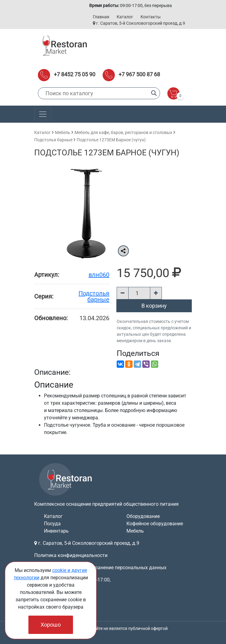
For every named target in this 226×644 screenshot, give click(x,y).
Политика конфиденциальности (71, 555)
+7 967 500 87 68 (139, 74)
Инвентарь (56, 531)
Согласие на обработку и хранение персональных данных (100, 568)
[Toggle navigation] (43, 114)
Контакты (151, 17)
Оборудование (143, 516)
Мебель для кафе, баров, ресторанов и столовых (123, 132)
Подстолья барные (53, 140)
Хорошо (51, 625)
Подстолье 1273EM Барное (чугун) (111, 140)
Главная (101, 17)
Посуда (52, 524)
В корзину (154, 306)
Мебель (63, 132)
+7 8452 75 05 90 (75, 74)
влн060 (99, 275)
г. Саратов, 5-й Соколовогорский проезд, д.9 (139, 23)
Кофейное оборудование (155, 524)
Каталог (125, 17)
